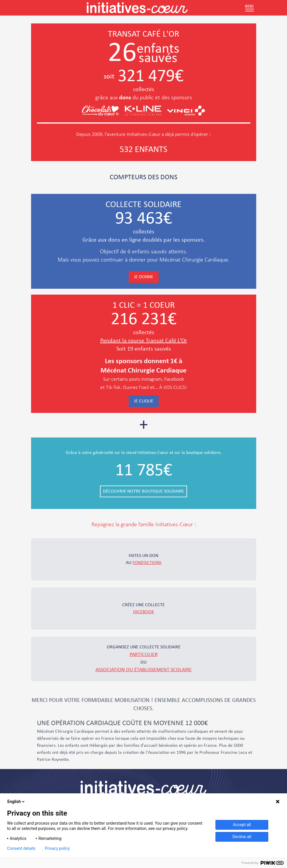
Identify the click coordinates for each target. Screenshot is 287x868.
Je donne (144, 277)
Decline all (242, 837)
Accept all (242, 825)
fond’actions (147, 563)
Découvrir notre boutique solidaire (143, 491)
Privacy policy (57, 848)
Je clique (144, 401)
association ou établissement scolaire (144, 670)
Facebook (143, 612)
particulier (144, 655)
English (16, 802)
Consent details (21, 848)
